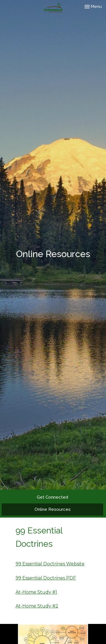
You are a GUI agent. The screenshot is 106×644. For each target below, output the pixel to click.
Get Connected (52, 497)
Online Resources (53, 509)
